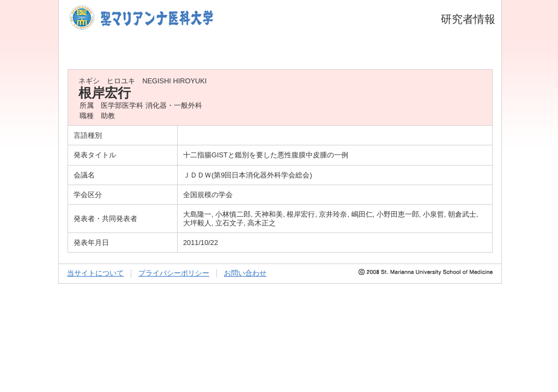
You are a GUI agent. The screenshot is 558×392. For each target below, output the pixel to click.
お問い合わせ (245, 273)
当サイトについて (95, 273)
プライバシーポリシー (174, 273)
